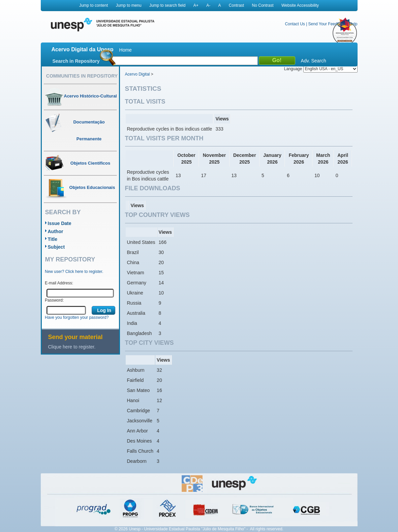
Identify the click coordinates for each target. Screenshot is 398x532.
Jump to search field (167, 5)
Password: (54, 300)
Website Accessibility (300, 5)
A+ (196, 5)
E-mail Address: (59, 283)
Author (56, 231)
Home (126, 50)
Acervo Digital (137, 74)
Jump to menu (129, 5)
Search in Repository (76, 61)
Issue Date (60, 223)
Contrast (236, 5)
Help (353, 24)
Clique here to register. (72, 347)
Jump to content (94, 5)
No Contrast (263, 5)
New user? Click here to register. (74, 272)
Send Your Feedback (327, 24)
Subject (56, 247)
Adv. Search (314, 61)
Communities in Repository (82, 76)
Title (53, 239)
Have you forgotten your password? (77, 317)
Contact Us (295, 24)
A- (208, 5)
